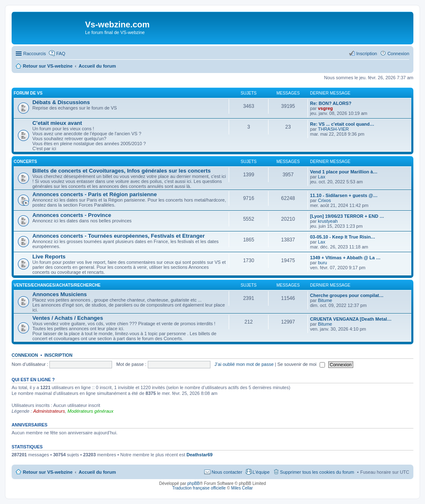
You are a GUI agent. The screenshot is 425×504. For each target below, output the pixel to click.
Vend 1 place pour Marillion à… (344, 172)
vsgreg (325, 108)
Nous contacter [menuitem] (227, 472)
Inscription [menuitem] (366, 54)
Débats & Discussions (61, 102)
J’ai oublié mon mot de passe (244, 364)
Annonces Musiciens (60, 294)
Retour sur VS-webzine (48, 472)
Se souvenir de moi (301, 364)
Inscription (59, 355)
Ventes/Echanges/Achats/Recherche (57, 285)
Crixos (324, 200)
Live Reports (49, 257)
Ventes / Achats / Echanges (68, 318)
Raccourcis (34, 54)
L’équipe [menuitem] (261, 472)
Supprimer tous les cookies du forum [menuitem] (317, 472)
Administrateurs (49, 411)
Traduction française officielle (199, 488)
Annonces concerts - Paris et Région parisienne (95, 194)
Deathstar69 (199, 455)
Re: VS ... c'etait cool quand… (342, 124)
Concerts (25, 162)
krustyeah (328, 221)
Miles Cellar (242, 488)
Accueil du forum (97, 472)
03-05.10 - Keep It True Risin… (343, 237)
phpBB (193, 483)
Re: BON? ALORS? (331, 103)
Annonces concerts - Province (72, 215)
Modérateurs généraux (91, 411)
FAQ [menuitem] (61, 54)
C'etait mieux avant (57, 123)
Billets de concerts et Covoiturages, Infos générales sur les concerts (121, 171)
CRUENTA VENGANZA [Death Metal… (351, 319)
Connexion (25, 355)
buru (322, 263)
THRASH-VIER (333, 129)
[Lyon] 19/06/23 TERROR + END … (347, 216)
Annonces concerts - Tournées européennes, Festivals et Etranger (118, 236)
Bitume (325, 300)
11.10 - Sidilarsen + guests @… (344, 195)
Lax (322, 177)
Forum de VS (28, 93)
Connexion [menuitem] (398, 54)
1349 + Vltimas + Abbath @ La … (345, 258)
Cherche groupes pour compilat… (347, 295)
